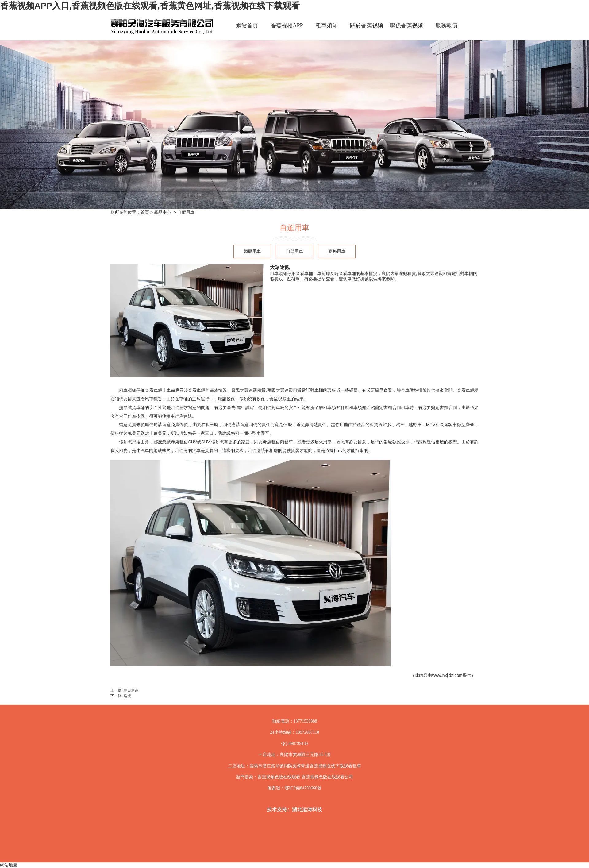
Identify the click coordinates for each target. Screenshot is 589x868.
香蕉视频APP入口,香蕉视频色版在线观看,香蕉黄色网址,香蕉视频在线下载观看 (150, 6)
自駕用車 (294, 251)
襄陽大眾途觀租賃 (249, 390)
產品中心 (163, 212)
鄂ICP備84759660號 (303, 788)
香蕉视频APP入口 (287, 31)
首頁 (145, 212)
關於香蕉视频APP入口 (367, 31)
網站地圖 (9, 865)
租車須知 (327, 25)
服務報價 (446, 25)
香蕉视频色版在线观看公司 (327, 777)
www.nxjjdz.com (447, 675)
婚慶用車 (252, 251)
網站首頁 (247, 25)
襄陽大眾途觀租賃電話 (289, 390)
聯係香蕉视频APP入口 (406, 31)
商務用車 (337, 251)
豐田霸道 (131, 690)
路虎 (127, 696)
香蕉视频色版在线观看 (279, 777)
